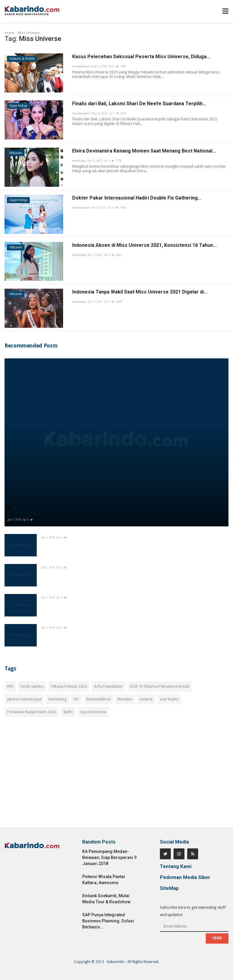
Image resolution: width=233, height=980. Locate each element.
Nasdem (125, 699)
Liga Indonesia (93, 712)
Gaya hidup (18, 106)
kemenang (58, 699)
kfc (77, 699)
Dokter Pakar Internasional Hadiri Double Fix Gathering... (137, 198)
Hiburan (16, 153)
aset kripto (169, 699)
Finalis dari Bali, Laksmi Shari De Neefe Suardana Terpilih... (139, 104)
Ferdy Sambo (32, 686)
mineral (146, 699)
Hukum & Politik (22, 59)
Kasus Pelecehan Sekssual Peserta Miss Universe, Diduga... (141, 57)
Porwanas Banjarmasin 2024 (32, 712)
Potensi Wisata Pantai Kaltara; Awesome (104, 880)
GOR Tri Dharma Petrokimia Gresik (160, 686)
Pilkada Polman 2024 (69, 686)
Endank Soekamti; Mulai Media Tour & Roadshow (106, 899)
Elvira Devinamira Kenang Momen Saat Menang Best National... (144, 151)
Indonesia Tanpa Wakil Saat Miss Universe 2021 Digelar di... (140, 292)
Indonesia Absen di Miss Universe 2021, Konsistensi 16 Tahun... (144, 245)
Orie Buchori (81, 66)
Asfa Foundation (108, 686)
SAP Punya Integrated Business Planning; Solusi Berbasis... (108, 921)
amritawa (79, 161)
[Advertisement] (116, 776)
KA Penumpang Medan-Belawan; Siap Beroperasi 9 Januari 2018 (109, 857)
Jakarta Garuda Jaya (24, 699)
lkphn (68, 712)
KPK (10, 686)
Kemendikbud (98, 699)
